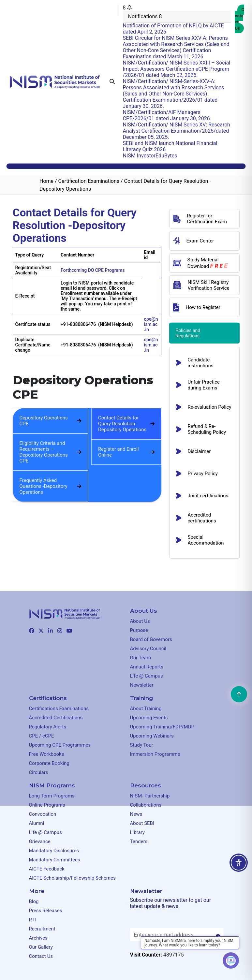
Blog (34, 901)
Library (137, 832)
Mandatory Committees (55, 860)
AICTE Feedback (47, 869)
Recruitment (42, 929)
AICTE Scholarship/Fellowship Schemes (72, 878)
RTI (33, 920)
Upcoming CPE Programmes (60, 745)
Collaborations (146, 805)
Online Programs (47, 805)
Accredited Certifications (56, 718)
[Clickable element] (55, 81)
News (136, 814)
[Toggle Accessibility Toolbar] (239, 863)
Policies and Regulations (188, 333)
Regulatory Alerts (48, 727)
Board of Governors (151, 639)
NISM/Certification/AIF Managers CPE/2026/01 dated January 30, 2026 (166, 115)
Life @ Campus (147, 676)
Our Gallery (41, 947)
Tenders (139, 841)
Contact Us (239, 19)
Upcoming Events (149, 718)
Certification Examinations (89, 181)
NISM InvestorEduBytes (150, 156)
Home (46, 181)
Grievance (40, 841)
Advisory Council (148, 649)
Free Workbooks (47, 754)
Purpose (139, 630)
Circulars (39, 772)
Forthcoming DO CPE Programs (93, 270)
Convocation (43, 814)
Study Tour (142, 745)
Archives (38, 938)
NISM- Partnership (150, 796)
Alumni (37, 823)
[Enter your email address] (177, 935)
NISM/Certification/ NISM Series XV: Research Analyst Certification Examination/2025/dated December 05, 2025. (177, 131)
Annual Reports (147, 667)
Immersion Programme (155, 754)
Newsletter (142, 685)
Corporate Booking (49, 763)
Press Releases (46, 911)
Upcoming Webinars (152, 736)
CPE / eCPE (42, 736)
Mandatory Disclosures (54, 851)
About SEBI (142, 823)
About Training (146, 709)
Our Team (141, 658)
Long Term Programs (52, 796)
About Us (140, 621)
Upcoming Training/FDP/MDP (162, 727)
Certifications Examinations (59, 709)
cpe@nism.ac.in (151, 324)
